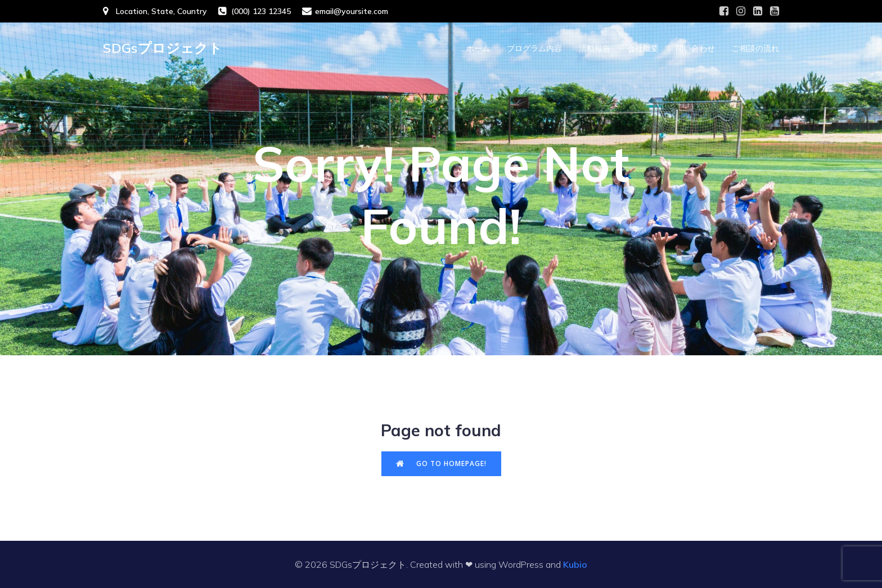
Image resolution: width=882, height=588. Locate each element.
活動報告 (595, 48)
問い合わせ (695, 48)
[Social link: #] (724, 11)
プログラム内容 (534, 48)
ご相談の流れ (755, 48)
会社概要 (643, 48)
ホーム (478, 48)
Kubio (575, 564)
